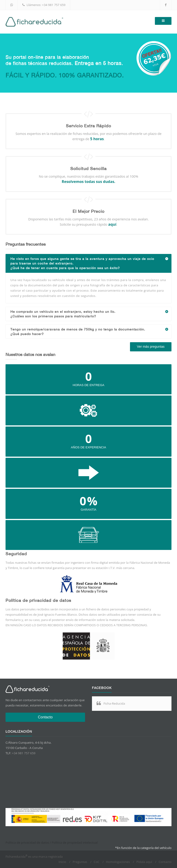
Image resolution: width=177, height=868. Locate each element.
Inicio (62, 862)
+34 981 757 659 (54, 5)
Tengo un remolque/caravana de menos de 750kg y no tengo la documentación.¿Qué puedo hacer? (91, 330)
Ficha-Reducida (114, 703)
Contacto (45, 717)
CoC (97, 862)
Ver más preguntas (151, 347)
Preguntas (80, 862)
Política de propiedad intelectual (75, 842)
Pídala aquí (144, 862)
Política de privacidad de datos (27, 842)
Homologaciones (118, 862)
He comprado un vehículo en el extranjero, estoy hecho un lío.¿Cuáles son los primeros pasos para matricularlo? (91, 313)
